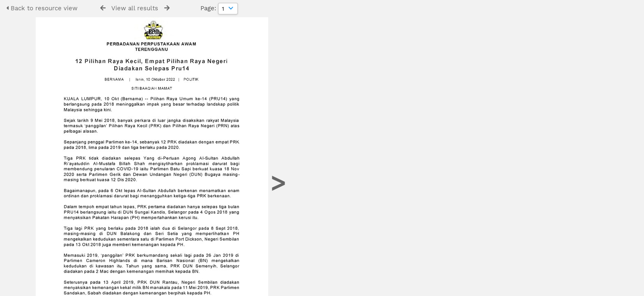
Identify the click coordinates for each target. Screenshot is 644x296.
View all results (135, 8)
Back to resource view (42, 8)
